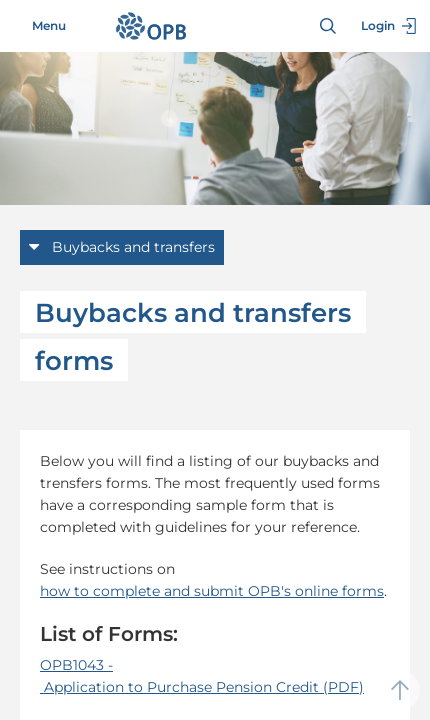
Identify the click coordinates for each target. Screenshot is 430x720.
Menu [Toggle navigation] (38, 26)
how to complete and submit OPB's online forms (212, 591)
